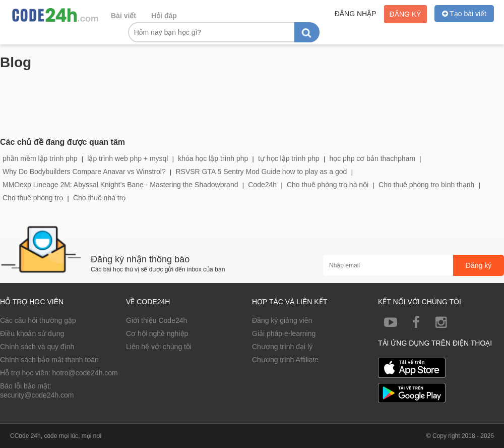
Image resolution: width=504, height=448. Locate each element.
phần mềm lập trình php (40, 158)
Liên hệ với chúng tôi (159, 347)
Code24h (262, 185)
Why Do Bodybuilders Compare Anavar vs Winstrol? (84, 172)
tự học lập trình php (289, 158)
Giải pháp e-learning (284, 333)
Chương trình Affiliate (285, 360)
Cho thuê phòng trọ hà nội (328, 185)
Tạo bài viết (464, 14)
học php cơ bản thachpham (372, 158)
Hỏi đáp (164, 16)
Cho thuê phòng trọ (33, 198)
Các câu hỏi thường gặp (38, 320)
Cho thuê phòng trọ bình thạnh (426, 185)
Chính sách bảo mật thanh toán (49, 360)
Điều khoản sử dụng (32, 333)
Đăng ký (405, 14)
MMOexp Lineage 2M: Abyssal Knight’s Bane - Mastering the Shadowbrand (120, 185)
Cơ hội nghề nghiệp (157, 333)
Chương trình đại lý (282, 347)
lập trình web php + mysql (128, 158)
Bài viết (123, 16)
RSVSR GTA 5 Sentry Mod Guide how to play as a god (261, 172)
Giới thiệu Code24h (156, 320)
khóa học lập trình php (213, 158)
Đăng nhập (356, 14)
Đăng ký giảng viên (282, 320)
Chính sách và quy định (37, 347)
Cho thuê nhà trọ (100, 198)
